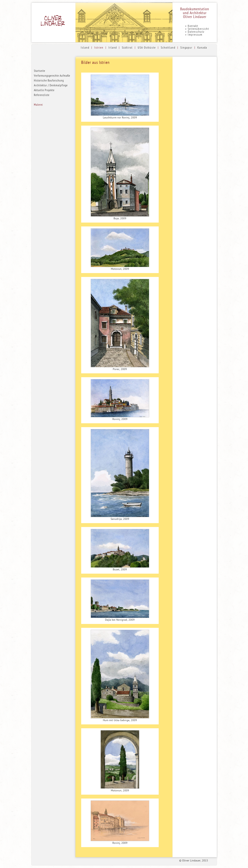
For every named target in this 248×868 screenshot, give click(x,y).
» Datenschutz (195, 32)
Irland (113, 48)
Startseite (40, 71)
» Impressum (194, 35)
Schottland (168, 48)
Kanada (202, 48)
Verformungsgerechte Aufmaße (52, 76)
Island (85, 48)
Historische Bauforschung (49, 81)
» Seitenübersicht (197, 29)
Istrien (99, 48)
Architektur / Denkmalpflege (51, 86)
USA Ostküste (147, 48)
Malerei (38, 105)
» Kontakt (192, 26)
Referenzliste (42, 95)
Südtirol (127, 48)
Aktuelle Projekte (44, 90)
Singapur (186, 48)
